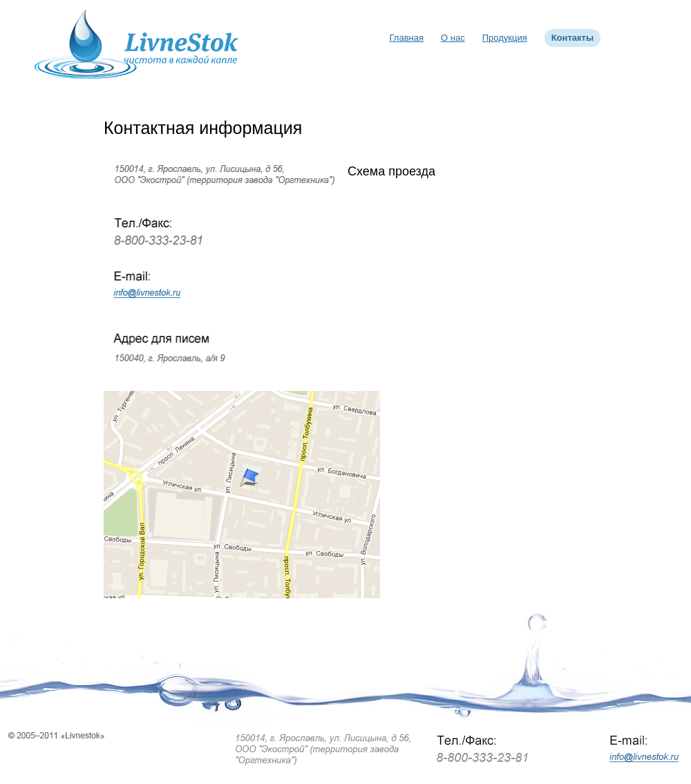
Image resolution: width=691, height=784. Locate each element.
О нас (453, 38)
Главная (407, 38)
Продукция (505, 38)
